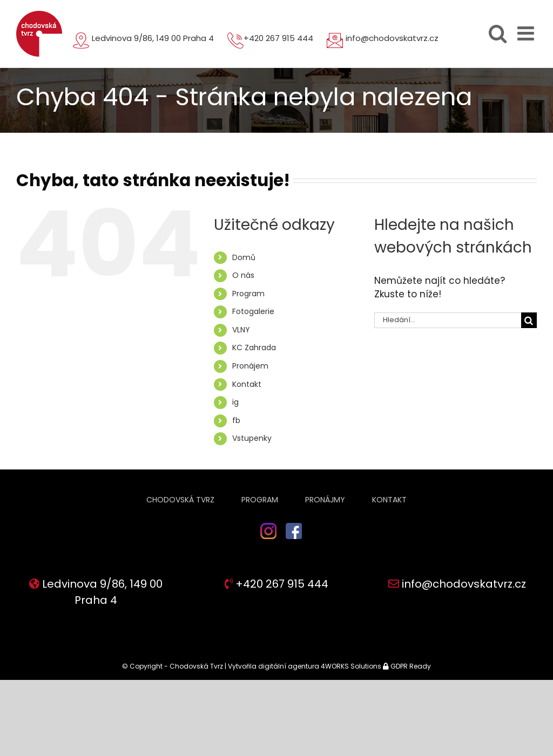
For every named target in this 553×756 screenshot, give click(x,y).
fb (236, 420)
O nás (243, 275)
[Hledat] (529, 320)
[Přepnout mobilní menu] (527, 33)
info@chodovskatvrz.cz (392, 38)
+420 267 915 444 (278, 38)
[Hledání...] (448, 320)
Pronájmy (325, 500)
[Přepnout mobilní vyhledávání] (498, 33)
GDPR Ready (410, 666)
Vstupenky (252, 438)
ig (235, 402)
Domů (244, 257)
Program (248, 294)
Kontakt (247, 384)
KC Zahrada (254, 348)
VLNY (241, 330)
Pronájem (250, 366)
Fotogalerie (253, 311)
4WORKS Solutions (351, 666)
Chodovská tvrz (180, 500)
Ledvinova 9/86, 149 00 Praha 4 (153, 38)
